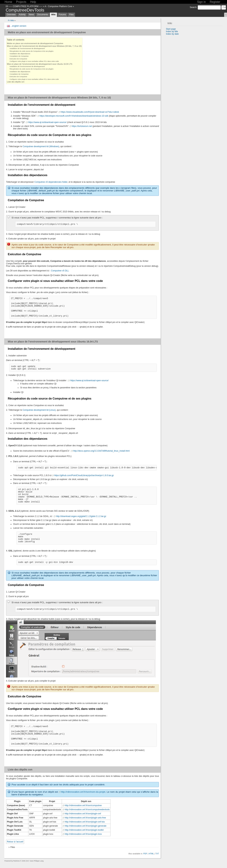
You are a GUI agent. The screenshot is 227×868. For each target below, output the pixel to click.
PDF (145, 854)
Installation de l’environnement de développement (27, 49)
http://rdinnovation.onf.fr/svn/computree (83, 805)
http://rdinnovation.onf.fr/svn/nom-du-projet (83, 792)
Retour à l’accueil (15, 842)
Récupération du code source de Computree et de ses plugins (31, 51)
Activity (22, 15)
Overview (11, 15)
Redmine (16, 861)
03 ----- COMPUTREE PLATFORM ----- (24, 6)
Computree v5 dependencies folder (51, 182)
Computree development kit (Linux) (39, 410)
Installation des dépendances (20, 54)
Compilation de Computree (19, 56)
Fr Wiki (11, 20)
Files (71, 15)
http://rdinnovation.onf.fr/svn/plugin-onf (83, 814)
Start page (171, 29)
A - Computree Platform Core (58, 6)
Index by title (172, 31)
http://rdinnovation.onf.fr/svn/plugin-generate (86, 826)
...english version (18, 26)
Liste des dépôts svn (16, 82)
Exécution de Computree (18, 59)
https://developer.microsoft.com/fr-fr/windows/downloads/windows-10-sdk (74, 116)
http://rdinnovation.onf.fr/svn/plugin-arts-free (85, 818)
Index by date (172, 34)
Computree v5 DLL (60, 271)
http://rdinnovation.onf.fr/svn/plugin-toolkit (84, 830)
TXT (157, 854)
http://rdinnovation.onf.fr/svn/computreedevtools (87, 810)
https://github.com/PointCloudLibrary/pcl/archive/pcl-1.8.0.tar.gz (84, 475)
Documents (43, 15)
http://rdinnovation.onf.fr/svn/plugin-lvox (83, 834)
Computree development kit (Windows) (41, 146)
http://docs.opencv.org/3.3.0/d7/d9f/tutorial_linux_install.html (101, 451)
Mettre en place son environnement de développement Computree (35, 43)
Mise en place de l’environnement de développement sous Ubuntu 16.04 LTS (40, 64)
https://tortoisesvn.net (82, 126)
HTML (151, 854)
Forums (62, 15)
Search (193, 7)
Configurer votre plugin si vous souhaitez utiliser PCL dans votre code (34, 61)
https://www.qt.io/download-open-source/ (47, 122)
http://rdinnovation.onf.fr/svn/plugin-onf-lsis (85, 822)
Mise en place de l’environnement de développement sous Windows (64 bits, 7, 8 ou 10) (44, 46)
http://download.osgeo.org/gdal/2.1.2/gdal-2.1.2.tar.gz (81, 516)
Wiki (53, 15)
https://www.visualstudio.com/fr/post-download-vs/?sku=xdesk (90, 112)
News (31, 15)
